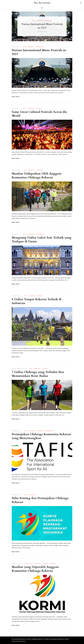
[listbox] (42, 26)
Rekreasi (40, 296)
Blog (34, 21)
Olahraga (39, 108)
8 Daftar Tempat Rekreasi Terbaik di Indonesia (37, 301)
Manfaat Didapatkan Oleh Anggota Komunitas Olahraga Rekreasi (37, 176)
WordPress (22, 641)
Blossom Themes (64, 639)
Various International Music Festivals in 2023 (42, 26)
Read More (16, 97)
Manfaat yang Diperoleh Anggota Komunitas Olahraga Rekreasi (36, 569)
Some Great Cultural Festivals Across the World (40, 114)
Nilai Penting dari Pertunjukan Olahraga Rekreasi (41, 500)
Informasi (40, 21)
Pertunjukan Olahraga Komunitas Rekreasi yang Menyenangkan (36, 436)
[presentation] (13, 26)
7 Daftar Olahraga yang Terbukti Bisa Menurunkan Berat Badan (39, 374)
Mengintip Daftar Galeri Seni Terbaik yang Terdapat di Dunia (38, 240)
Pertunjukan (48, 21)
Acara (26, 563)
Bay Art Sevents (42, 3)
